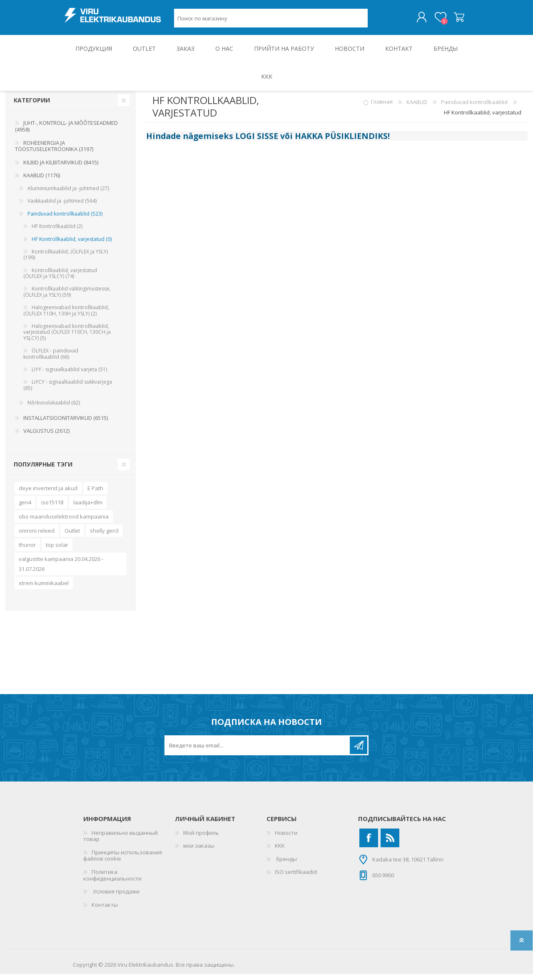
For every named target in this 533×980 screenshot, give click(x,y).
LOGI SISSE (257, 142)
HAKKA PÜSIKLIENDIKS (341, 142)
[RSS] (390, 844)
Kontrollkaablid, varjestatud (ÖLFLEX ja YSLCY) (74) (60, 279)
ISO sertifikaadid (296, 878)
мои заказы (199, 851)
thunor (27, 551)
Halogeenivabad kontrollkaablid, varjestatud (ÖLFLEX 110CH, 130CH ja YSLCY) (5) (67, 338)
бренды (286, 865)
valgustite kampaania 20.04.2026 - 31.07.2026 (61, 570)
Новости (286, 839)
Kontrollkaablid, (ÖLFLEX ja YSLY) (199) (66, 260)
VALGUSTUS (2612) (46, 437)
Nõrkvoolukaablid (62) (54, 408)
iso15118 (52, 508)
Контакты (105, 911)
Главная (382, 108)
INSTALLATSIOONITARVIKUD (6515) (66, 424)
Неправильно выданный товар (121, 842)
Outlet (72, 536)
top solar (57, 551)
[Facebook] (369, 844)
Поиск (377, 21)
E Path (95, 494)
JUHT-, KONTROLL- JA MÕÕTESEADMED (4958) (66, 132)
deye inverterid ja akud (48, 494)
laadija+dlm (88, 508)
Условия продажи (116, 897)
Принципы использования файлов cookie (123, 861)
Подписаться (359, 751)
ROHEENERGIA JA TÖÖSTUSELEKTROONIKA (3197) (54, 152)
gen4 (25, 508)
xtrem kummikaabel (44, 589)
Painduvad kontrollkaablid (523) (65, 220)
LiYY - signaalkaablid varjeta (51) (69, 375)
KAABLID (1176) (42, 181)
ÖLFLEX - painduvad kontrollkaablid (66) (51, 359)
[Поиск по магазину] (271, 21)
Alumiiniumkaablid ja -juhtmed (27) (68, 194)
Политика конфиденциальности (112, 881)
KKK (280, 851)
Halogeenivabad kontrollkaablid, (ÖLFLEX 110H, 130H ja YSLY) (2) (66, 316)
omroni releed (37, 536)
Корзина (451, 20)
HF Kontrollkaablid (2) (57, 232)
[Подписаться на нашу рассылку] (258, 751)
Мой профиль (201, 839)
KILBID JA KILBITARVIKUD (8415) (61, 168)
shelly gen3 (104, 536)
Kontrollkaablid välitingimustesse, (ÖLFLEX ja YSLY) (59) (67, 297)
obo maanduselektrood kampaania (64, 522)
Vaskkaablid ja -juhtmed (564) (62, 207)
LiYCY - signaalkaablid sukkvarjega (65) (68, 391)
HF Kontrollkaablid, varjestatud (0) (72, 245)
